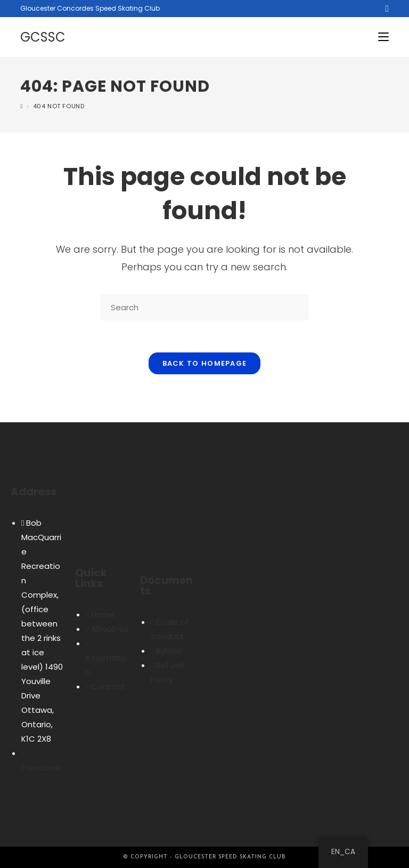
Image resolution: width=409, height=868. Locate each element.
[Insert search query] (204, 307)
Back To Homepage (205, 363)
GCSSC (43, 37)
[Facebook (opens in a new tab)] (385, 9)
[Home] (22, 106)
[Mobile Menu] (383, 37)
